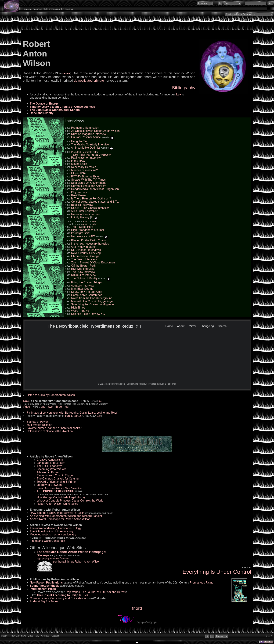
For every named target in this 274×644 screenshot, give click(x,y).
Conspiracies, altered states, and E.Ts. (95, 202)
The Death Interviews (84, 259)
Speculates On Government (88, 183)
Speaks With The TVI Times (88, 180)
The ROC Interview (83, 272)
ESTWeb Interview (83, 269)
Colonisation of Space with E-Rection (50, 431)
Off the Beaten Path (83, 266)
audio (85, 221)
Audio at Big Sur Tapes (44, 601)
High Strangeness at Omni (88, 230)
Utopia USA (78, 173)
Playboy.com (79, 192)
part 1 (69, 416)
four (67, 407)
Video (26, 407)
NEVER (66, 74)
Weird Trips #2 (80, 311)
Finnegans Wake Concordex (47, 541)
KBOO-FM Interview (84, 275)
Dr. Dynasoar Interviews (86, 250)
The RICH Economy (49, 466)
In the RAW (78, 161)
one (43, 407)
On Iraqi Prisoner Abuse (86, 137)
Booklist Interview (82, 205)
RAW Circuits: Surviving (86, 253)
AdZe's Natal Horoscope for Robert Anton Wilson (60, 519)
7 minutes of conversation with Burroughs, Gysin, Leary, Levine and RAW (72, 413)
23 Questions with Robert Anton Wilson (95, 131)
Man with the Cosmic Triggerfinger (92, 301)
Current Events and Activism (89, 186)
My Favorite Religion (39, 425)
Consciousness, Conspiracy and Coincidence (58, 598)
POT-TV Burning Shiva (85, 176)
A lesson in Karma (48, 472)
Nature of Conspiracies (85, 214)
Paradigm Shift (80, 233)
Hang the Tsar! (80, 141)
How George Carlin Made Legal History (61, 497)
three (59, 407)
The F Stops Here (82, 227)
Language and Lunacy (51, 463)
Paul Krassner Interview (86, 158)
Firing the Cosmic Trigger (87, 282)
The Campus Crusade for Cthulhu (58, 479)
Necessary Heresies (84, 167)
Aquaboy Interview (82, 286)
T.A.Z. (27, 401)
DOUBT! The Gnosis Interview (90, 208)
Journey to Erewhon (60, 486)
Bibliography (184, 88)
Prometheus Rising (202, 583)
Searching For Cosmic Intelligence (92, 304)
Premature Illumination (85, 128)
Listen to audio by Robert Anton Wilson (51, 395)
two (50, 407)
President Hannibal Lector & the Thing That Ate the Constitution (88, 153)
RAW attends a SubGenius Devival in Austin (57, 513)
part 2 (77, 416)
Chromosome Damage (85, 256)
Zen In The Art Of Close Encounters (93, 262)
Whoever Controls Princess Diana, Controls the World (70, 501)
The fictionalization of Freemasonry (52, 531)
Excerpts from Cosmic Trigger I (56, 475)
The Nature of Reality (84, 278)
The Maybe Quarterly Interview (90, 144)
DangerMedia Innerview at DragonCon (95, 189)
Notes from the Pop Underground (92, 298)
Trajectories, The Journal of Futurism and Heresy (96, 592)
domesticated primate (89, 81)
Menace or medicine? (84, 170)
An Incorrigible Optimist (85, 148)
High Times (78, 308)
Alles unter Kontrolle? (84, 211)
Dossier (53, 558)
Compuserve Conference (87, 295)
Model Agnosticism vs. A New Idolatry (53, 534)
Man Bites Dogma (82, 289)
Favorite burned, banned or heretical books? (54, 428)
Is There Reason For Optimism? (91, 198)
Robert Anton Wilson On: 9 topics (57, 504)
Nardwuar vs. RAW (83, 236)
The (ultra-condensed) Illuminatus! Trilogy (56, 528)
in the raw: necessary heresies (90, 244)
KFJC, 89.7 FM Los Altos (87, 292)
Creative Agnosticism (50, 460)
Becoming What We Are (52, 469)
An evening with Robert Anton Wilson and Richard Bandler (66, 516)
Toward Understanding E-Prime (56, 482)
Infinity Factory (80, 217)
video (94, 221)
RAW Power (79, 195)
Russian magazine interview (89, 134)
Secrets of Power (37, 422)
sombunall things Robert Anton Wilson (77, 562)
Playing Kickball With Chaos (89, 240)
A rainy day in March (84, 247)
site (100, 401)
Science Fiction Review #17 (88, 314)
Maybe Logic (79, 164)
